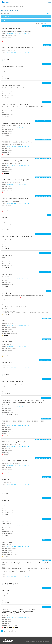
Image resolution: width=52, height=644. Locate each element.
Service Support (10, 7)
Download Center (19, 7)
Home (4, 7)
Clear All (49, 14)
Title (42, 23)
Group (49, 23)
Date (46, 24)
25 (15, 631)
